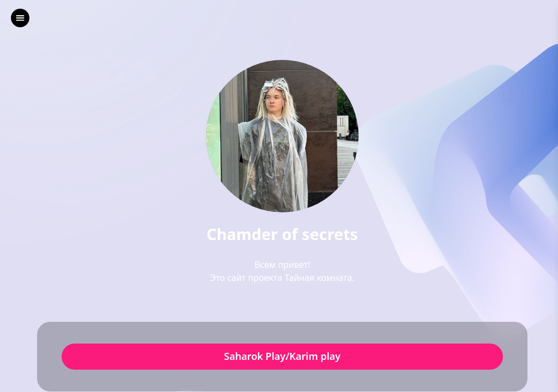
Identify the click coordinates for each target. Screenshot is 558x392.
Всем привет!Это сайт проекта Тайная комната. (283, 271)
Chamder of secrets (282, 234)
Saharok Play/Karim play (282, 357)
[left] (20, 18)
